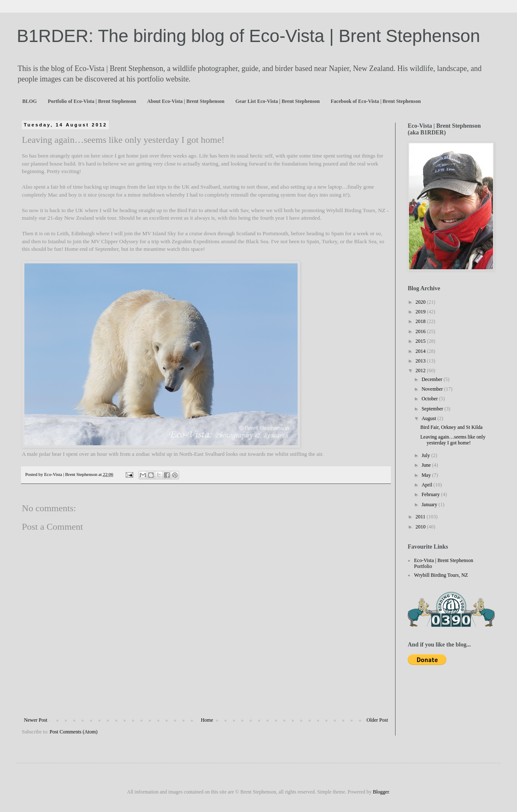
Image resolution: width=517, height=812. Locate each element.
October (430, 399)
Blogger (381, 792)
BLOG (30, 101)
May (427, 475)
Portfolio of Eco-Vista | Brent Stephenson (92, 101)
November (433, 389)
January (430, 505)
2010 (421, 527)
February (431, 494)
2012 (421, 371)
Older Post (377, 720)
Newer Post (36, 720)
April (427, 485)
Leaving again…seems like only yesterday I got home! (453, 440)
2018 (421, 321)
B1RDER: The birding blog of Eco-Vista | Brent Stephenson (248, 36)
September (433, 409)
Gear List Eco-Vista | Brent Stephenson (278, 101)
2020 (421, 302)
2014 (421, 351)
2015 (421, 341)
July (426, 455)
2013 (421, 361)
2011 (421, 517)
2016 (421, 331)
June (427, 465)
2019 (421, 312)
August (430, 418)
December (433, 379)
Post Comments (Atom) (74, 732)
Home (207, 720)
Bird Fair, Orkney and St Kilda (451, 427)
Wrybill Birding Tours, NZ (441, 575)
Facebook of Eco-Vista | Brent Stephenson (376, 101)
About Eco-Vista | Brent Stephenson (186, 101)
